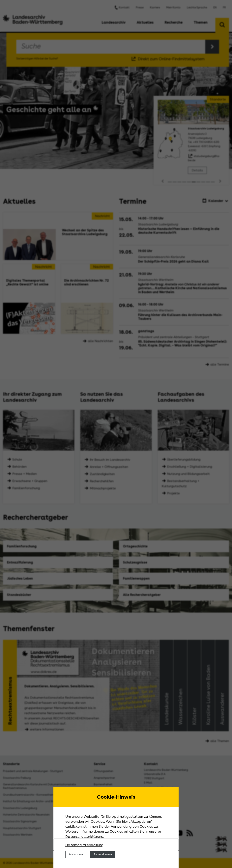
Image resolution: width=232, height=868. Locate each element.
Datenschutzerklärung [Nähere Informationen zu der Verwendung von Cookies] (84, 845)
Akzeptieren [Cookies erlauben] (103, 854)
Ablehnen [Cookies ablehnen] (76, 854)
